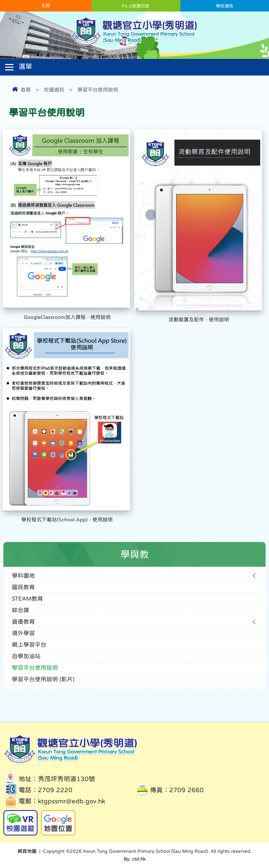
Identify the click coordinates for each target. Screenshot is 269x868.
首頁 (26, 90)
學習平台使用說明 (98, 90)
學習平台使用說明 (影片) (43, 679)
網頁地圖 (27, 851)
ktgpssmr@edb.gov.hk (72, 801)
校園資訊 (54, 90)
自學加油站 (26, 656)
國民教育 (23, 587)
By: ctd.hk (135, 859)
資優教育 (23, 622)
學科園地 (23, 576)
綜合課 (20, 610)
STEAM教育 (27, 599)
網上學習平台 (29, 645)
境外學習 (23, 633)
